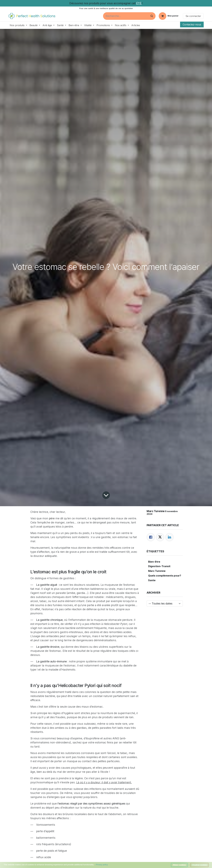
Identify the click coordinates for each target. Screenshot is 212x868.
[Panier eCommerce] (169, 16)
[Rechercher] (152, 16)
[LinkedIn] (169, 537)
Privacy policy (102, 865)
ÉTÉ (139, 3)
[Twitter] (160, 537)
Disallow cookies (199, 865)
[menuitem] (18, 25)
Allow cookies (179, 865)
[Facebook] (151, 537)
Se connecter (193, 16)
